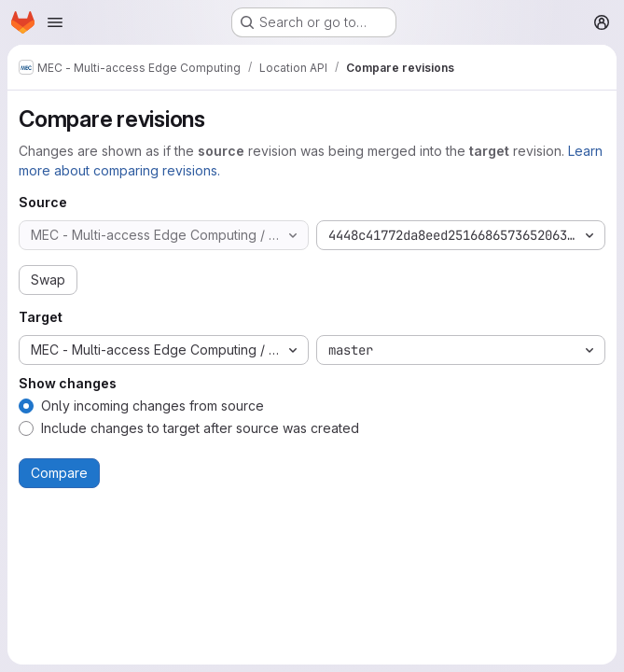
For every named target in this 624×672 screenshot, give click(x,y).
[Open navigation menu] (55, 22)
